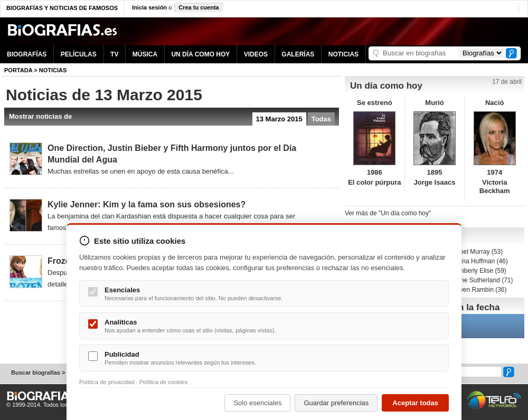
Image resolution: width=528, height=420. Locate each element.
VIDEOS (256, 54)
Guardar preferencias (336, 403)
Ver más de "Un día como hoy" (388, 213)
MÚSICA (145, 54)
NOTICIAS (343, 54)
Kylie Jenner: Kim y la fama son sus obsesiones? (147, 204)
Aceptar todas (415, 403)
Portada (18, 70)
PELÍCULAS (79, 54)
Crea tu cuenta (199, 7)
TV (114, 54)
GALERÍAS (298, 54)
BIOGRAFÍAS (27, 54)
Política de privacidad (107, 382)
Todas (321, 119)
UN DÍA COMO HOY (200, 54)
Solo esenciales (257, 403)
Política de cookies (164, 382)
